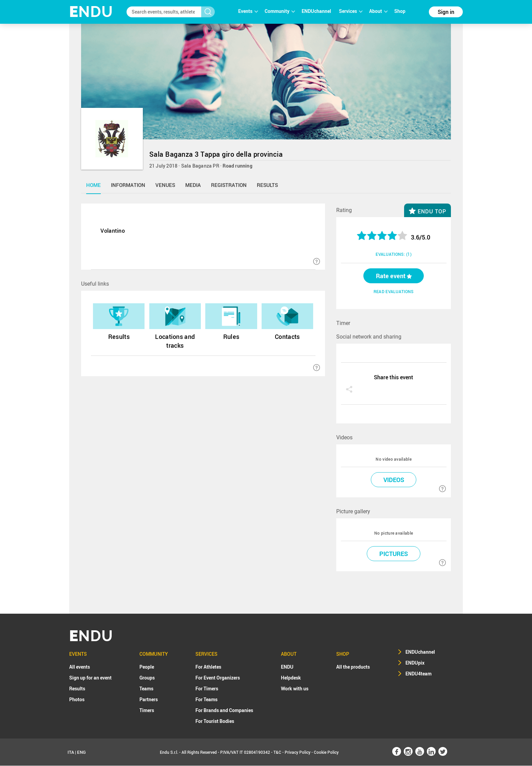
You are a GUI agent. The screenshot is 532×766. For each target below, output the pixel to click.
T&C (277, 752)
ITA (71, 752)
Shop (400, 11)
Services (351, 11)
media (193, 185)
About (378, 11)
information (128, 185)
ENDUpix (415, 663)
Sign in (446, 12)
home (93, 185)
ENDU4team (419, 674)
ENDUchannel (317, 11)
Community (280, 11)
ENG (81, 752)
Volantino (113, 231)
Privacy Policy (298, 752)
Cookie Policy (326, 752)
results (267, 185)
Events (248, 11)
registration (229, 185)
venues (165, 185)
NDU (91, 12)
